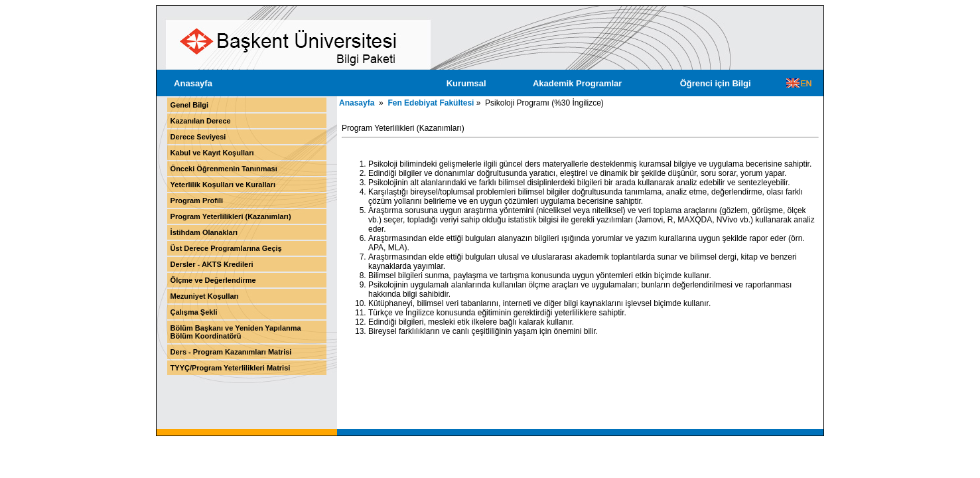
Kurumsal (466, 83)
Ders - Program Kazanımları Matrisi (231, 352)
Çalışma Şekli (194, 312)
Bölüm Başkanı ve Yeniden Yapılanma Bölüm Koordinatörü (236, 332)
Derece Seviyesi (198, 137)
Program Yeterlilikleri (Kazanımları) (231, 216)
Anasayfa (193, 83)
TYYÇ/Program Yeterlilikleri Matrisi (231, 368)
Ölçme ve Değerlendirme (213, 280)
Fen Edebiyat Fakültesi (431, 103)
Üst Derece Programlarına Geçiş (226, 248)
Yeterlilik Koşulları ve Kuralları (223, 185)
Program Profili (197, 200)
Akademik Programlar (577, 83)
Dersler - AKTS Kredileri (212, 264)
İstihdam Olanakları (204, 232)
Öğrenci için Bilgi (716, 83)
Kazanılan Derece (201, 121)
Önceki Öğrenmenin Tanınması (224, 169)
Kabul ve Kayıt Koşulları (212, 153)
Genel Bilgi (189, 105)
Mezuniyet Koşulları (205, 296)
